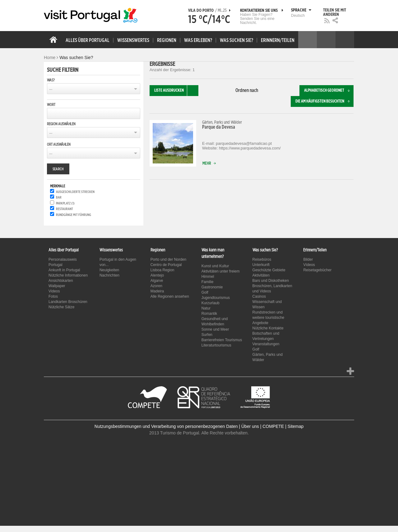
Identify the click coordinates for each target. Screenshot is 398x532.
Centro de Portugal (166, 265)
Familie (208, 282)
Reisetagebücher (317, 270)
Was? (51, 80)
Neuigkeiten (109, 270)
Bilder (308, 259)
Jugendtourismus (216, 298)
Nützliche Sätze (61, 307)
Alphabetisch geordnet (329, 91)
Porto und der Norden (168, 259)
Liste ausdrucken (176, 91)
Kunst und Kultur (215, 266)
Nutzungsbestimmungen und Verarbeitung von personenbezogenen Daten (166, 426)
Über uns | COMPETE (263, 426)
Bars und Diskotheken (271, 281)
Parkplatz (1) (65, 203)
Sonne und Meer (215, 329)
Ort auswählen (59, 144)
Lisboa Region (162, 270)
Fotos (53, 296)
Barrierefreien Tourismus (222, 340)
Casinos (259, 296)
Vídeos (309, 265)
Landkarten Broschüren (68, 302)
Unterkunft (261, 265)
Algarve (157, 281)
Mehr (211, 164)
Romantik (209, 314)
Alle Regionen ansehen (170, 296)
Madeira (157, 291)
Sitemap (296, 426)
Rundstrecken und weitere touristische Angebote (268, 318)
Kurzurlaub (211, 303)
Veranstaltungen (266, 344)
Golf (205, 292)
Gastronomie (212, 287)
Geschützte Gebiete (269, 270)
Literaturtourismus (216, 345)
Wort (51, 105)
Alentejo (157, 275)
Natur (206, 308)
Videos (54, 291)
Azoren (156, 286)
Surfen (207, 335)
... (51, 89)
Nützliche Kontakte (268, 328)
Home (50, 57)
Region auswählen (61, 124)
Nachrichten (109, 275)
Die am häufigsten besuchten (324, 101)
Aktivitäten (261, 275)
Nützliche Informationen (68, 275)
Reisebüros (262, 259)
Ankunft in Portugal (64, 270)
